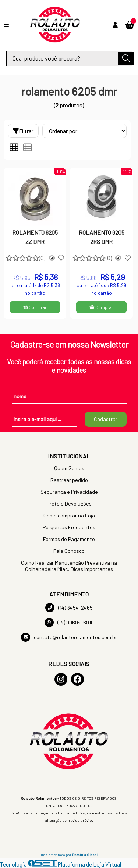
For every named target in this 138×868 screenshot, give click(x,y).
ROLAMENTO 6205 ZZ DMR (35, 237)
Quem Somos (69, 468)
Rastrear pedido (69, 480)
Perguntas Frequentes (69, 527)
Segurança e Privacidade (69, 492)
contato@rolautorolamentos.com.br (69, 637)
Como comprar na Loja (69, 515)
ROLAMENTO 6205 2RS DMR (102, 237)
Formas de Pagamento (69, 539)
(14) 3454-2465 (69, 608)
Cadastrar (106, 419)
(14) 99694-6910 (69, 622)
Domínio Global (85, 855)
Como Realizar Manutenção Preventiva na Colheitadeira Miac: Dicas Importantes (69, 566)
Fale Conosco (69, 551)
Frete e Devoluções (69, 504)
